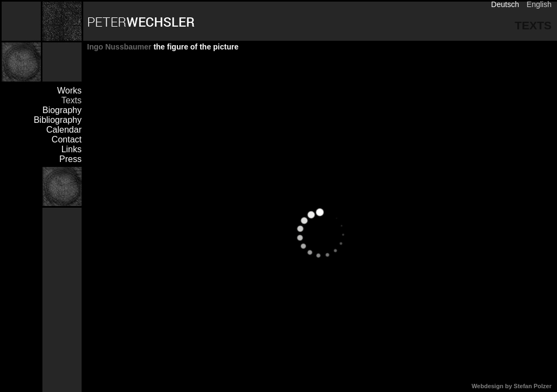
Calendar (64, 130)
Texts (72, 100)
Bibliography (58, 120)
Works (69, 91)
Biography (62, 110)
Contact (67, 139)
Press (70, 159)
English (539, 4)
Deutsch (505, 4)
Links (72, 149)
